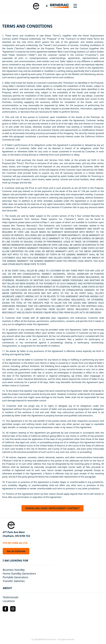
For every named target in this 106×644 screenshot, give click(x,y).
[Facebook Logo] (5, 609)
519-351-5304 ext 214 (15, 543)
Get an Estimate (16, 551)
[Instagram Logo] (13, 609)
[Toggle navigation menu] (75, 6)
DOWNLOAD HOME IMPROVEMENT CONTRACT (52, 508)
